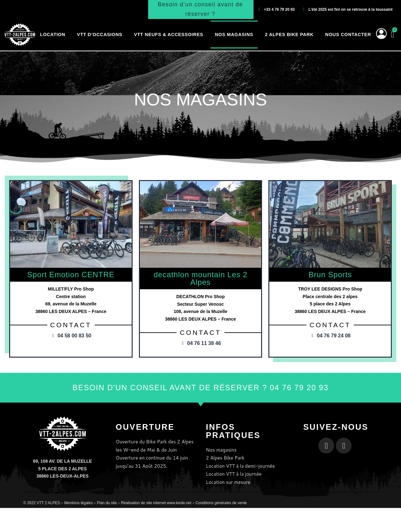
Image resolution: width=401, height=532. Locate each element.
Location (53, 34)
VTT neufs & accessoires (169, 34)
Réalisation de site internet (143, 503)
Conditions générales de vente (221, 503)
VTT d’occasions (100, 34)
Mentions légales (78, 503)
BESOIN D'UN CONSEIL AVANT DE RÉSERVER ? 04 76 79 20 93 (200, 388)
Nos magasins (234, 34)
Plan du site (107, 503)
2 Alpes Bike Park (289, 34)
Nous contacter (348, 34)
